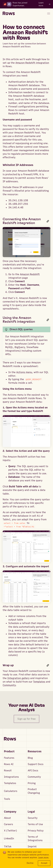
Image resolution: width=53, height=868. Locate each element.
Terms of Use (35, 824)
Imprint (32, 847)
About (7, 818)
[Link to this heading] (48, 221)
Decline (30, 863)
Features (9, 758)
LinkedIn (9, 839)
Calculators (11, 791)
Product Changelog (34, 791)
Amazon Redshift (30, 274)
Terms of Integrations (35, 839)
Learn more (43, 858)
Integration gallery (18, 678)
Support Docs (36, 764)
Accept (44, 863)
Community (9, 685)
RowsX (8, 771)
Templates (39, 682)
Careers (8, 824)
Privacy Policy (36, 831)
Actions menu (24, 372)
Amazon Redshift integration (32, 63)
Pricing (32, 783)
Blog (30, 758)
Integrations (11, 777)
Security (33, 818)
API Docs (33, 771)
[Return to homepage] (9, 14)
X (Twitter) (10, 831)
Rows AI (9, 764)
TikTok (8, 847)
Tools (7, 799)
